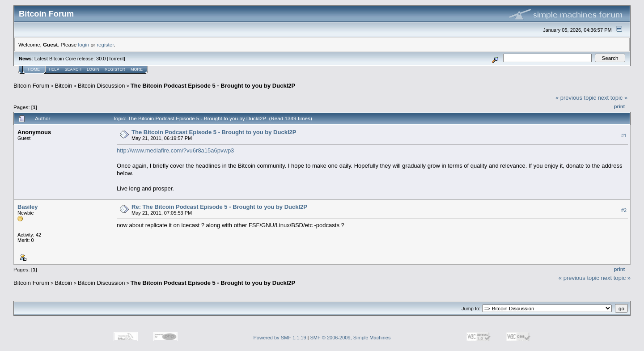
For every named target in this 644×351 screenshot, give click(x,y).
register (105, 44)
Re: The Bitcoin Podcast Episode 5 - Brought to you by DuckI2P (219, 207)
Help (54, 69)
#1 (624, 135)
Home (34, 69)
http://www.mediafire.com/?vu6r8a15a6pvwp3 (175, 150)
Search (73, 69)
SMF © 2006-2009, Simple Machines (351, 338)
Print (619, 106)
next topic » (613, 98)
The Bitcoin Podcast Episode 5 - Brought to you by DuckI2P (213, 86)
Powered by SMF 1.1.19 (280, 338)
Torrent (116, 59)
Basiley (28, 207)
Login (93, 69)
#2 (624, 210)
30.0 (101, 59)
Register (115, 69)
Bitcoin (64, 86)
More (137, 69)
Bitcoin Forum (31, 86)
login (84, 44)
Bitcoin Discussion (102, 86)
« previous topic (576, 98)
